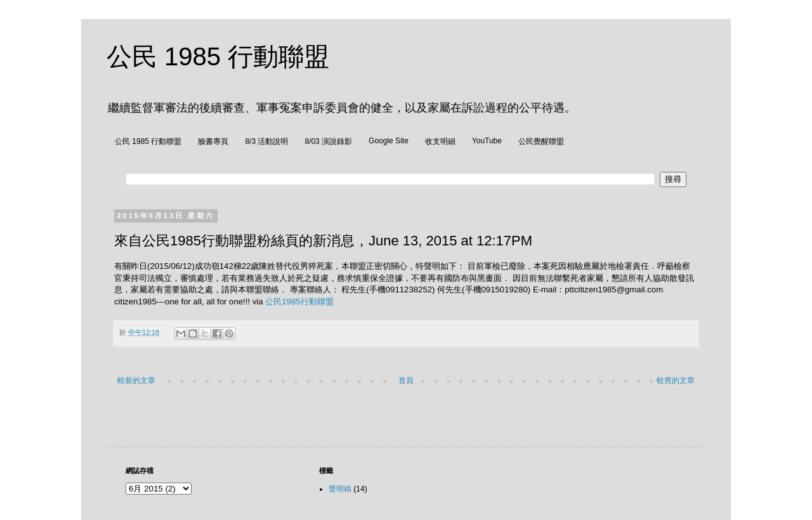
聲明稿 (340, 489)
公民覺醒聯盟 (541, 141)
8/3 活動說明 (266, 141)
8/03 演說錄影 (328, 141)
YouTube (487, 141)
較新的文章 (136, 380)
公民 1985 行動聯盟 (218, 56)
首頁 (406, 380)
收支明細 (440, 141)
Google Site (389, 141)
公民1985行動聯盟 (299, 302)
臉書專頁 (213, 141)
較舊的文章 (676, 380)
